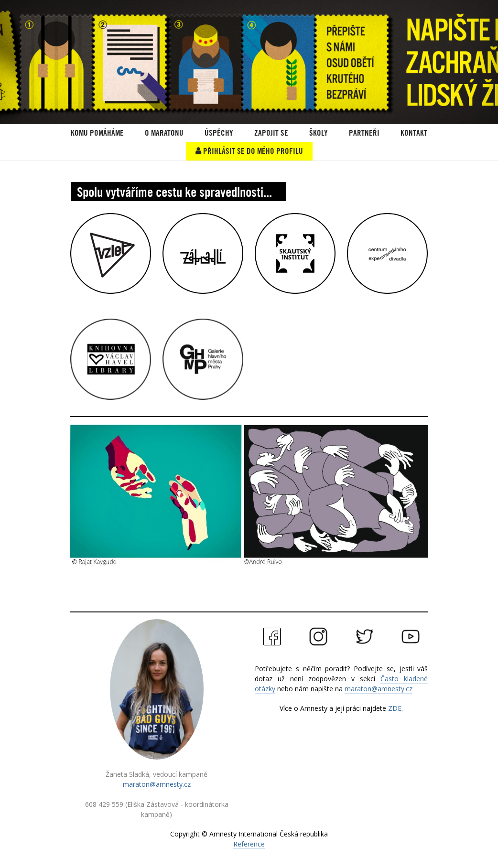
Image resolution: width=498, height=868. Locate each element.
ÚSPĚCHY (219, 133)
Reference (249, 844)
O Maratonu (164, 133)
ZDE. (395, 708)
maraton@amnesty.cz (157, 784)
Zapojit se (271, 133)
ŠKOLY (319, 133)
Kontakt (414, 133)
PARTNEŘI (364, 133)
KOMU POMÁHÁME (97, 133)
